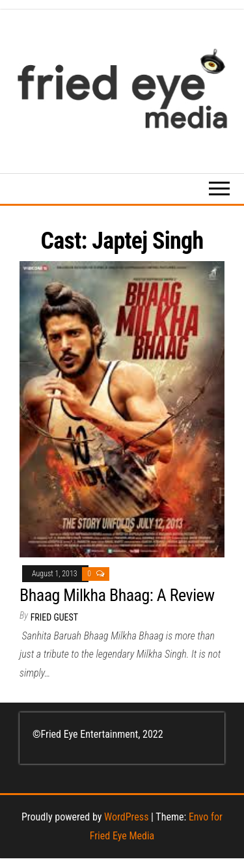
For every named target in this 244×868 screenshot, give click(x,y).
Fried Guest (54, 617)
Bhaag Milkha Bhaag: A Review (117, 595)
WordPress (126, 817)
